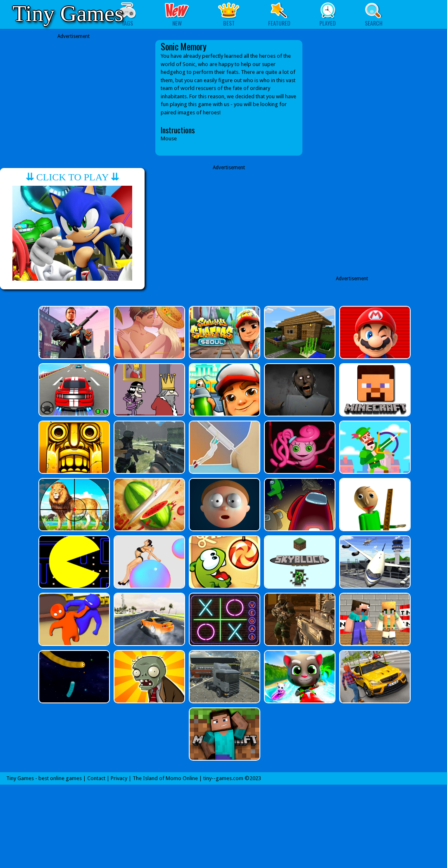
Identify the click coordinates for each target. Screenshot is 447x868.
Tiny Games (68, 13)
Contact (96, 778)
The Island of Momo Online (165, 778)
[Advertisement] (74, 98)
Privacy (119, 778)
